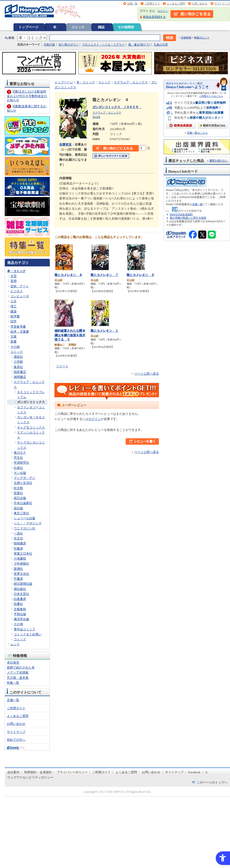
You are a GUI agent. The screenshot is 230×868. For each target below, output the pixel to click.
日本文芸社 (21, 594)
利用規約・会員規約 (38, 772)
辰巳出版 (20, 498)
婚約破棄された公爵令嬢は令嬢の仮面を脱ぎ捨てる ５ (70, 335)
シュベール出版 (25, 518)
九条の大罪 (161, 45)
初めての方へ (16, 740)
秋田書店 (20, 372)
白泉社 (18, 468)
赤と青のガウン (69, 45)
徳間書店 (20, 377)
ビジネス (17, 291)
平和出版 (20, 614)
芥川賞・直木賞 (18, 678)
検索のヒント (202, 38)
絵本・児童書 (20, 332)
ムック (15, 644)
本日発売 (13, 663)
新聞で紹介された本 (21, 668)
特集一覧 (13, 683)
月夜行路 (49, 45)
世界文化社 (21, 574)
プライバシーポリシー (72, 772)
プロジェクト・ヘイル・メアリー (103, 45)
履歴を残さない (218, 160)
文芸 (14, 276)
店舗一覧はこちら (197, 133)
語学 (14, 321)
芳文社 (18, 458)
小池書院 (20, 559)
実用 (14, 281)
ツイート (62, 366)
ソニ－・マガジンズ (28, 523)
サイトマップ (222, 4)
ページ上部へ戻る (147, 374)
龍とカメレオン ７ (104, 275)
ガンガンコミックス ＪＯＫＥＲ (117, 107)
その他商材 (126, 27)
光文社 (18, 538)
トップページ (28, 27)
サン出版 (20, 473)
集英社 (18, 367)
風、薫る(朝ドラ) (139, 45)
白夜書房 (20, 599)
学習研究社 (21, 463)
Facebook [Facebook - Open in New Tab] (194, 772)
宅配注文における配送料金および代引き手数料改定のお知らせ (27, 96)
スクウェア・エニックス (131, 82)
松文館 (18, 488)
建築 (14, 311)
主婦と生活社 (23, 483)
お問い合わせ (200, 4)
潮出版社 (20, 589)
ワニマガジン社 (25, 528)
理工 (14, 306)
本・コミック (16, 271)
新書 (14, 342)
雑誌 (101, 27)
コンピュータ (20, 296)
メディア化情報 (18, 672)
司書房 (18, 549)
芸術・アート (20, 286)
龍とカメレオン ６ (140, 275)
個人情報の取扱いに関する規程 (188, 218)
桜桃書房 (20, 543)
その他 (15, 347)
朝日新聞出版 (23, 584)
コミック (78, 27)
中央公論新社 (23, 503)
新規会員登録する (154, 17)
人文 (14, 301)
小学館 (18, 362)
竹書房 (18, 579)
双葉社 (18, 493)
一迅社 (18, 533)
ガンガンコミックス (31, 402)
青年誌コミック (25, 629)
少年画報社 (21, 564)
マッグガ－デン (25, 478)
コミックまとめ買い (28, 634)
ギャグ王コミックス (31, 427)
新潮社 (18, 569)
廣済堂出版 (21, 619)
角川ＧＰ (20, 453)
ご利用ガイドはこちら (211, 96)
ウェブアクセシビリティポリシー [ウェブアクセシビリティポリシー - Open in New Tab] (30, 777)
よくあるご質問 (176, 4)
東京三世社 (21, 513)
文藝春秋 (20, 609)
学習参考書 (18, 327)
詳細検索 (186, 38)
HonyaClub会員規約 (181, 214)
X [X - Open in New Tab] (207, 772)
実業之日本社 (23, 554)
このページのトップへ (212, 782)
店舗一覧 (132, 4)
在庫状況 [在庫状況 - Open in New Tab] (65, 144)
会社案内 (13, 772)
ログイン (163, 11)
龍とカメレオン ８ (68, 275)
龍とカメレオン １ (104, 331)
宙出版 (18, 508)
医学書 (15, 316)
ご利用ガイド (152, 4)
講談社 (18, 357)
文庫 (14, 337)
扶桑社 (18, 604)
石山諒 (96, 117)
